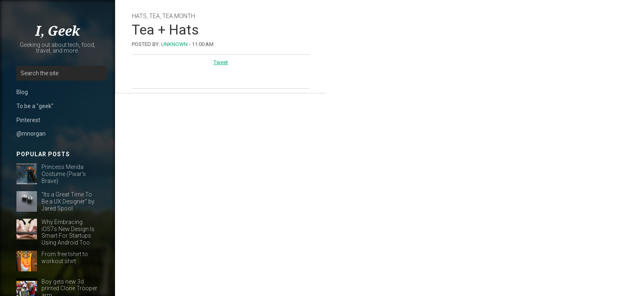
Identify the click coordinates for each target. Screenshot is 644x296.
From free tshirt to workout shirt (65, 258)
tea (154, 16)
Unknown (174, 44)
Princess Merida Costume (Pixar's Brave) (64, 174)
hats (139, 16)
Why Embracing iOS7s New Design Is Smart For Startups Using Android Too (68, 232)
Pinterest (28, 120)
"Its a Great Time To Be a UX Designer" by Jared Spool (68, 201)
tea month (179, 16)
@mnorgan (31, 134)
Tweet (221, 62)
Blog (22, 92)
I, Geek (57, 31)
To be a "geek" (35, 106)
